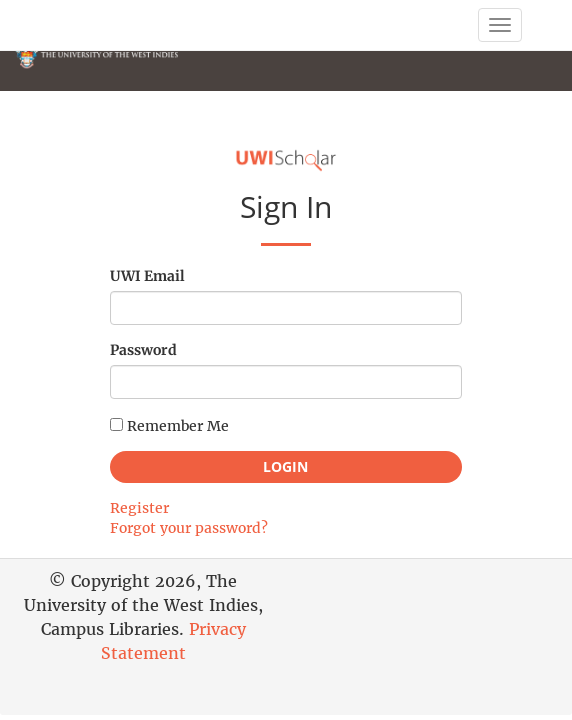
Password (143, 350)
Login (285, 466)
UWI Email (147, 276)
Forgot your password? (189, 528)
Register (139, 508)
